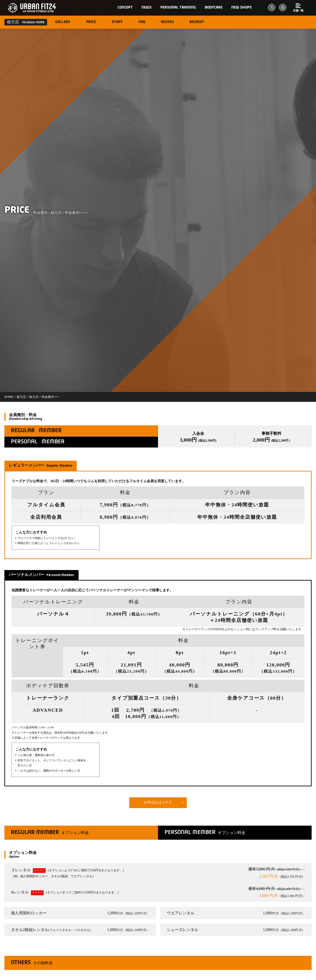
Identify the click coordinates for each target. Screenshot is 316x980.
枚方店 (21, 397)
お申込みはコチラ (158, 803)
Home (9, 397)
